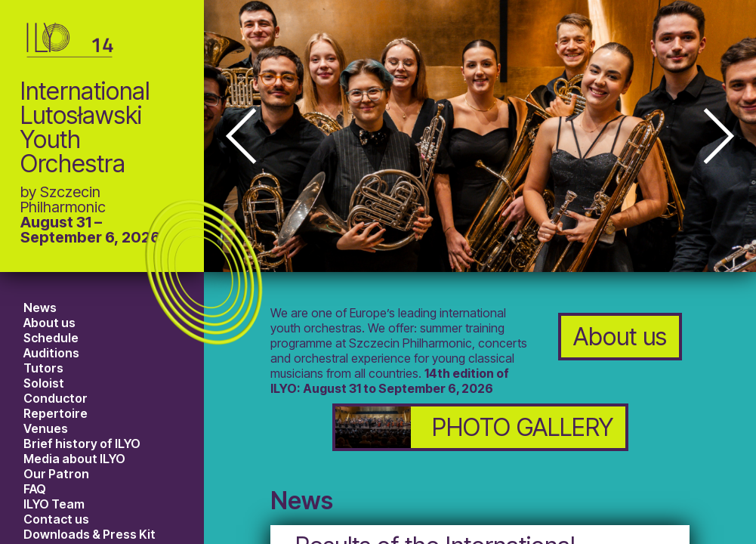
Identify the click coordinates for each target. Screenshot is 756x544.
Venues (46, 428)
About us (49, 323)
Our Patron (56, 474)
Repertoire (56, 413)
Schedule (51, 338)
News (40, 308)
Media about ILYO (74, 459)
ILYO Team (54, 504)
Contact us (56, 519)
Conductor (56, 398)
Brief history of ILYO (82, 444)
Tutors (43, 368)
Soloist (44, 383)
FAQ (35, 489)
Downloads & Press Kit (89, 534)
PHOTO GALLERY (474, 427)
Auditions (51, 353)
